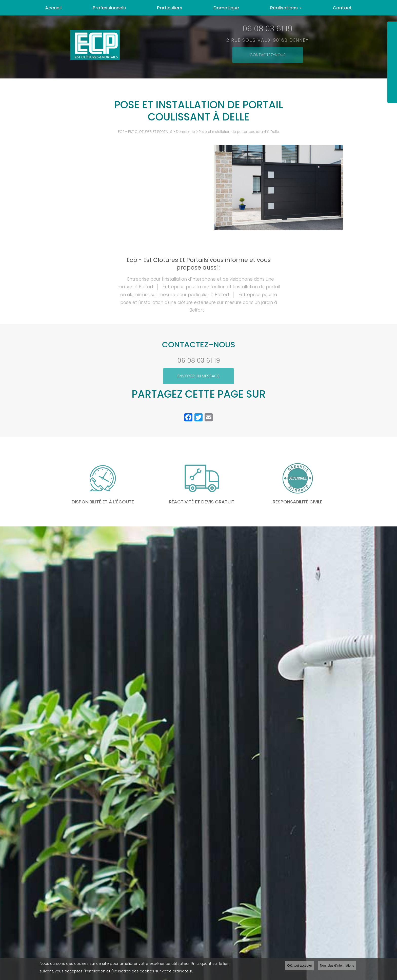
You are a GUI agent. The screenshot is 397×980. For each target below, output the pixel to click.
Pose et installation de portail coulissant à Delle (239, 132)
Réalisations (286, 8)
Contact (342, 8)
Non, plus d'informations (337, 966)
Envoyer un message (198, 376)
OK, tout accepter (300, 966)
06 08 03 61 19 (199, 361)
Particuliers (170, 8)
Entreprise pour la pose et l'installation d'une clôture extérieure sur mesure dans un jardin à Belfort (199, 302)
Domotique (226, 8)
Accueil (53, 8)
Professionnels (109, 8)
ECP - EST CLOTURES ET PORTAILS (145, 132)
